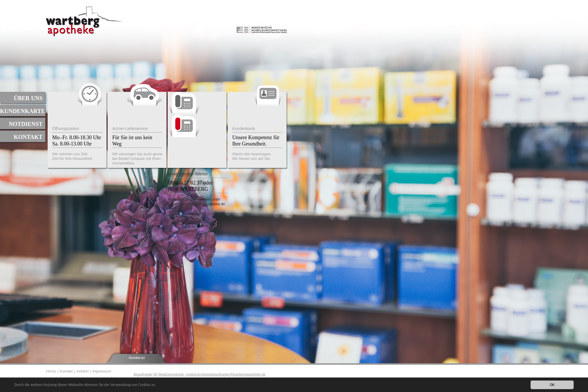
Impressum (102, 371)
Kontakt (28, 137)
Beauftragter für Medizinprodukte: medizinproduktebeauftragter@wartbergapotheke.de (199, 374)
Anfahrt (83, 371)
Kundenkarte (22, 111)
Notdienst (26, 124)
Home (51, 371)
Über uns (28, 98)
